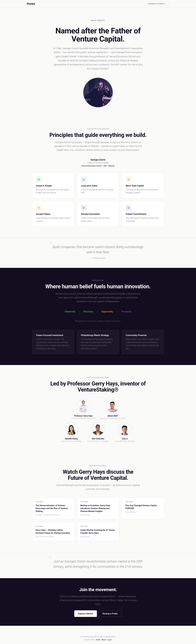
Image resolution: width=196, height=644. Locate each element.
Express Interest (86, 614)
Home (98, 640)
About (104, 640)
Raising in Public (110, 614)
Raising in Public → (158, 4)
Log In (109, 640)
